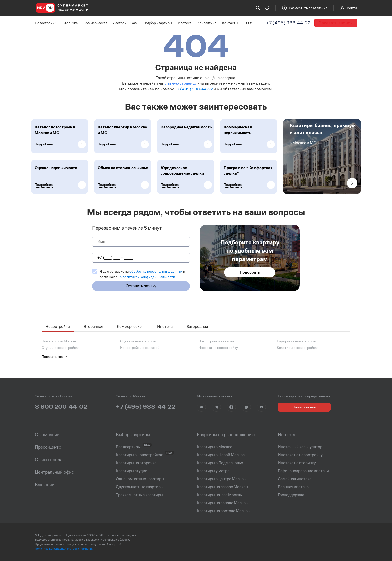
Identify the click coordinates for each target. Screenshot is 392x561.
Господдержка (291, 495)
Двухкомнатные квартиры (140, 487)
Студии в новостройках (61, 348)
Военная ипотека (293, 487)
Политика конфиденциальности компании (64, 549)
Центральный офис (54, 472)
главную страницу (180, 83)
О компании (47, 435)
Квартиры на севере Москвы (223, 487)
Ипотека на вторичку (297, 463)
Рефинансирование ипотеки (303, 471)
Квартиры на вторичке (136, 463)
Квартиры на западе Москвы (223, 503)
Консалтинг (207, 23)
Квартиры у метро (213, 471)
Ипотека (185, 23)
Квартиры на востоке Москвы (224, 511)
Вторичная (93, 327)
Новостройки (46, 23)
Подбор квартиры (158, 23)
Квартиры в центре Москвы (222, 479)
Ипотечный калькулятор (300, 447)
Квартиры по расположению (226, 435)
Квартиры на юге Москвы (220, 495)
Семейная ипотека (295, 479)
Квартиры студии (132, 471)
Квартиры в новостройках (298, 348)
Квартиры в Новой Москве (221, 455)
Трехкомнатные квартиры (139, 495)
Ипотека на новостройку (218, 348)
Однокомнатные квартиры (140, 479)
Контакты (230, 23)
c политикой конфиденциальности (148, 277)
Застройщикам (125, 23)
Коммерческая (95, 23)
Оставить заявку (141, 286)
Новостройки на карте (216, 341)
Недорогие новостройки (297, 341)
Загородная (197, 327)
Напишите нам (304, 407)
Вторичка (70, 23)
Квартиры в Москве (215, 447)
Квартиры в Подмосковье (220, 463)
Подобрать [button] (250, 272)
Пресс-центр (48, 447)
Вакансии (45, 485)
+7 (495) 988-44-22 (288, 23)
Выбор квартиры (133, 435)
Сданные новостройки (138, 341)
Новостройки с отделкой (140, 348)
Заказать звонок (336, 23)
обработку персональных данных (156, 271)
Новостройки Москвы (59, 341)
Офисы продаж (50, 460)
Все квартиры (128, 447)
